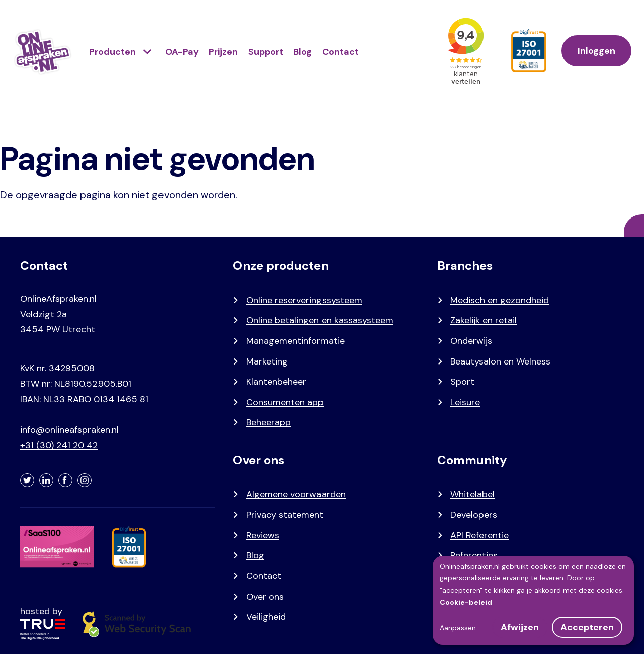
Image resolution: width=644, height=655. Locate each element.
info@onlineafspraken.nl (69, 430)
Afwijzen (520, 627)
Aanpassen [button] (458, 628)
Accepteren (587, 627)
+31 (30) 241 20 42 (59, 445)
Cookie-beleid (466, 602)
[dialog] (533, 600)
